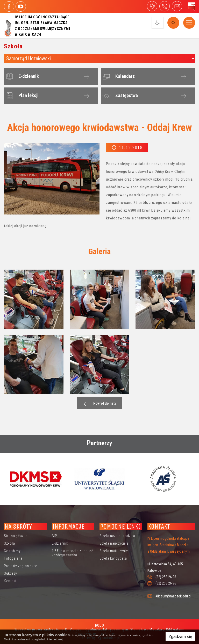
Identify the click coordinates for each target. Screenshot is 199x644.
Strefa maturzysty (114, 551)
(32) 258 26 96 (166, 577)
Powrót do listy (98, 404)
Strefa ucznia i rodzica (117, 536)
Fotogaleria (13, 558)
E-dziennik (22, 77)
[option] (36, 479)
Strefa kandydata (113, 558)
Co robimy (12, 551)
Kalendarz (118, 77)
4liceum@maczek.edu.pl (177, 6)
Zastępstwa (120, 96)
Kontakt (10, 581)
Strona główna (16, 536)
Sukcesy (10, 573)
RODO (100, 625)
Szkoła (9, 543)
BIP (55, 536)
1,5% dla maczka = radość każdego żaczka (73, 553)
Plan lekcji (22, 96)
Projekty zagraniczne (20, 566)
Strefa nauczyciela (114, 543)
